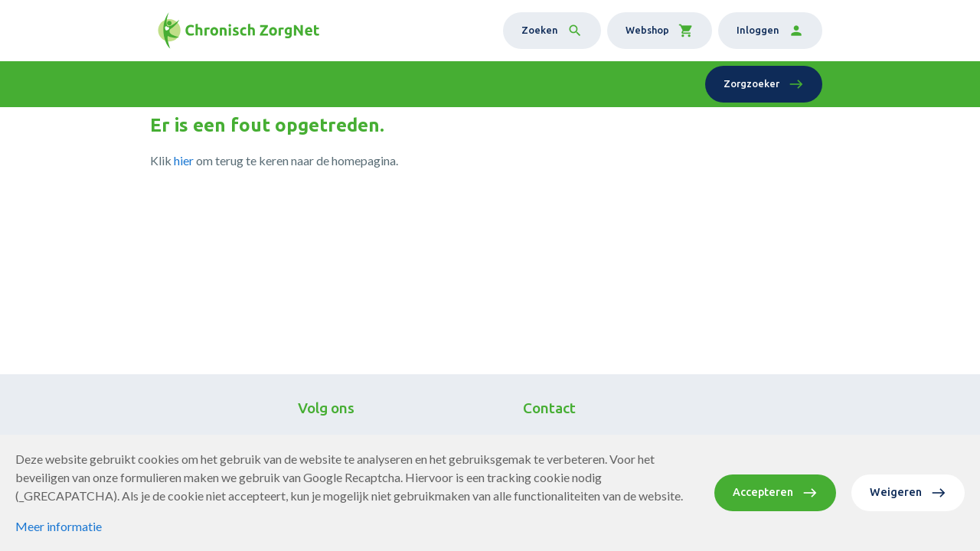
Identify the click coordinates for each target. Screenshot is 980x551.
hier (184, 160)
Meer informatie (59, 526)
